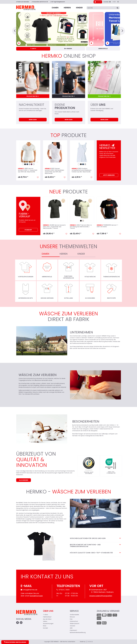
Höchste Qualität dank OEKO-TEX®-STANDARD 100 (94, 553)
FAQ (71, 619)
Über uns (48, 611)
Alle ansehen (24, 480)
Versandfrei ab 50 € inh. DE (40, 2)
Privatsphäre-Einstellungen (15, 642)
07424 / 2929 (63, 590)
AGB (71, 628)
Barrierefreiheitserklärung (78, 633)
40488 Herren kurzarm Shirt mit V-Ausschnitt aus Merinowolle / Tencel (54, 227)
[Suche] (103, 8)
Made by (86, 642)
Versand (72, 626)
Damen (55, 8)
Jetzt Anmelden (109, 175)
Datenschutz (74, 621)
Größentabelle (74, 615)
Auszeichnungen (48, 624)
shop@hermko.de (29, 590)
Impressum (73, 630)
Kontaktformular (36, 596)
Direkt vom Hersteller (23, 2)
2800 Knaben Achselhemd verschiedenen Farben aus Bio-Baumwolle (82, 170)
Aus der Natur (47, 619)
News (45, 626)
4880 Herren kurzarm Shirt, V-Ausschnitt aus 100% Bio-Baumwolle (28, 170)
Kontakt (45, 628)
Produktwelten (32, 96)
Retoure (72, 617)
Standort (28, 230)
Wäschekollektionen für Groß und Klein (90, 538)
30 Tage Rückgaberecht (58, 2)
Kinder (79, 8)
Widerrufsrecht (75, 624)
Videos (45, 621)
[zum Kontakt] (118, 2)
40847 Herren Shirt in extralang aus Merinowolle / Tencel (81, 227)
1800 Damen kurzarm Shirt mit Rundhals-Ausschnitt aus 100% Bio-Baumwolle (55, 171)
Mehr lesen (33, 120)
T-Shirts (46, 615)
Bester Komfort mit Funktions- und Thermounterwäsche (95, 546)
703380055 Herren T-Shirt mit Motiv (108, 226)
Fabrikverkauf (47, 617)
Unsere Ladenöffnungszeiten (101, 596)
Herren (67, 8)
